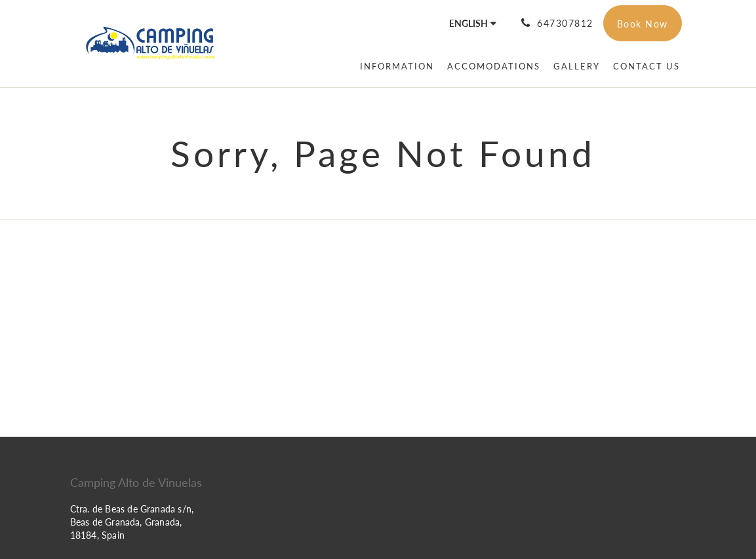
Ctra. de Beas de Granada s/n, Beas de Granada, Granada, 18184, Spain (132, 522)
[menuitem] (397, 66)
